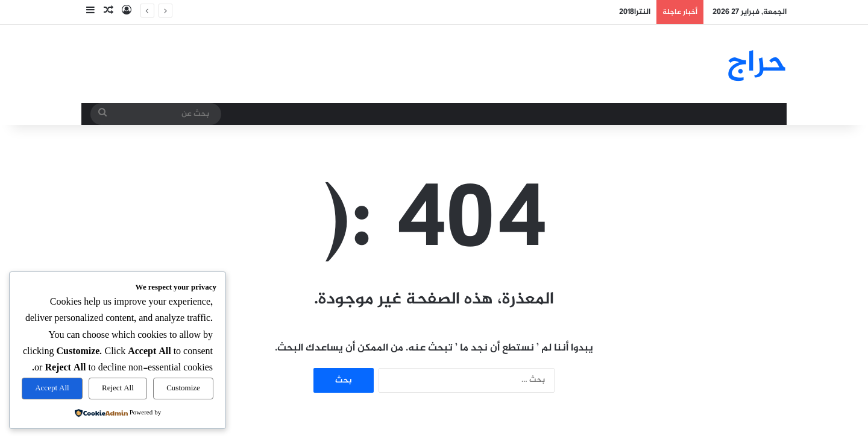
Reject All (118, 389)
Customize (183, 389)
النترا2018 (635, 12)
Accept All (52, 389)
